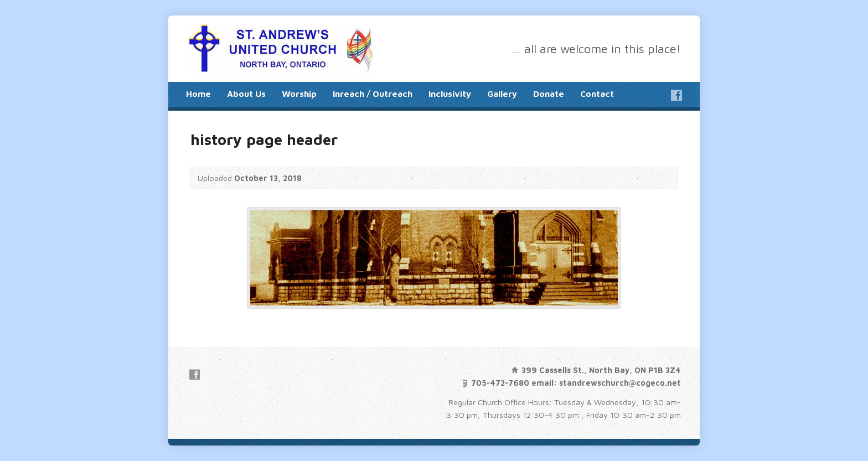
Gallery (502, 94)
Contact (597, 94)
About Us (246, 94)
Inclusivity (450, 94)
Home (198, 94)
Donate (549, 94)
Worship (299, 94)
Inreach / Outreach (373, 94)
